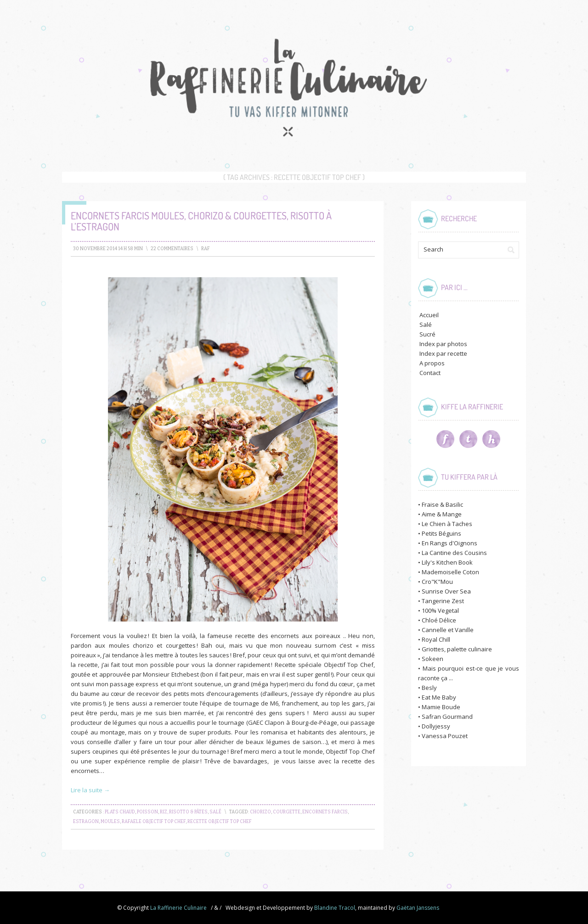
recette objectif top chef (220, 822)
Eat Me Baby (439, 697)
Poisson (147, 812)
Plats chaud (120, 812)
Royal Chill (436, 639)
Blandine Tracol (335, 908)
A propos (432, 363)
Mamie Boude (441, 707)
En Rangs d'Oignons (449, 543)
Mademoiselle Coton (450, 572)
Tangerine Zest (443, 601)
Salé (215, 812)
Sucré (427, 334)
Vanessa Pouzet (445, 736)
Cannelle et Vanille (448, 630)
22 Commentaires (172, 249)
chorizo (260, 812)
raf (206, 249)
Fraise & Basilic (442, 504)
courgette (287, 812)
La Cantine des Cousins (454, 553)
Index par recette (443, 353)
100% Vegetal (440, 610)
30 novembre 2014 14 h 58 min (108, 249)
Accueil (429, 315)
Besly (429, 688)
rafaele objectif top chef (154, 822)
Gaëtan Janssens (418, 908)
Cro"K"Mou (437, 582)
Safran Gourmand (447, 717)
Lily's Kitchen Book (447, 562)
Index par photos (443, 344)
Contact (430, 373)
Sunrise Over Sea (446, 591)
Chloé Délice (439, 620)
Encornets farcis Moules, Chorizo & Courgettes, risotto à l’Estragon (201, 221)
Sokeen (433, 659)
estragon (86, 822)
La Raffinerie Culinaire (178, 908)
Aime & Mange (442, 514)
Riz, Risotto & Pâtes (184, 812)
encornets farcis (325, 812)
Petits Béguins (441, 533)
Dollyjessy (436, 726)
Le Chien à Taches (447, 524)
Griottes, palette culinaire (457, 649)
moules (110, 822)
